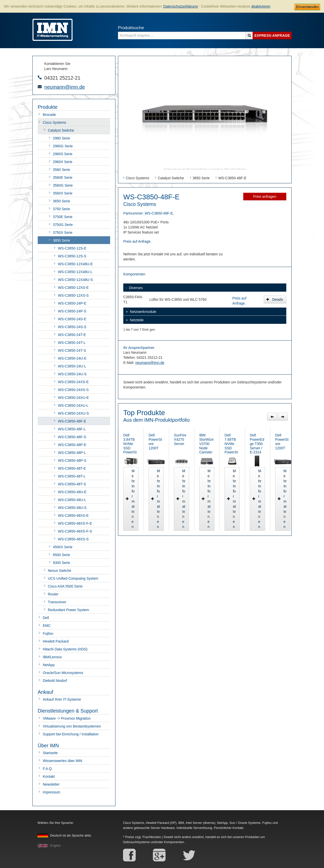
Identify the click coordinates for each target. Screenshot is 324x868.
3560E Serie (63, 178)
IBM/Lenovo (52, 657)
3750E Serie (63, 217)
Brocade (49, 115)
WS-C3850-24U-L (72, 366)
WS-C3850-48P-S (72, 460)
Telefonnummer (40, 77)
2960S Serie (63, 154)
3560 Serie (62, 170)
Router (53, 594)
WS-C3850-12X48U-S (75, 280)
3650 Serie (62, 201)
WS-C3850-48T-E (72, 468)
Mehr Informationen (144, 527)
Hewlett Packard (56, 641)
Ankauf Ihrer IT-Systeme (62, 699)
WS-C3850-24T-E (72, 335)
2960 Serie (62, 138)
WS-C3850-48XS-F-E (75, 523)
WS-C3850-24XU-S (73, 413)
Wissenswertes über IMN (63, 761)
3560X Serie (63, 193)
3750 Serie (62, 209)
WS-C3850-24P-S (72, 311)
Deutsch (71, 836)
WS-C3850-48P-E (72, 445)
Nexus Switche (60, 571)
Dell (46, 618)
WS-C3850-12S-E (72, 248)
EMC (47, 626)
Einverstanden (307, 7)
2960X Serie (63, 162)
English (55, 846)
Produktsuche (131, 28)
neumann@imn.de (65, 87)
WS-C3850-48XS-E (73, 516)
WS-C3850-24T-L (72, 343)
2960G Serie (63, 146)
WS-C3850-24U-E (72, 358)
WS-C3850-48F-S (72, 437)
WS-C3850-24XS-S (73, 390)
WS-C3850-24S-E (72, 319)
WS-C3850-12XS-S (73, 295)
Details (275, 299)
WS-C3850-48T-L (72, 476)
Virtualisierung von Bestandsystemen (72, 726)
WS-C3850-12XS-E (73, 288)
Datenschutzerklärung (180, 6)
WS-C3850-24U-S (72, 374)
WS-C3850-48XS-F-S (75, 531)
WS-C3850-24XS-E (73, 382)
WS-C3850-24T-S (72, 350)
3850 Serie (62, 240)
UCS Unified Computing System (73, 578)
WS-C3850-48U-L (72, 500)
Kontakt (49, 776)
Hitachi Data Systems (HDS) (65, 649)
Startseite (50, 753)
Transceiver (57, 602)
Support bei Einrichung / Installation (71, 734)
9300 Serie (62, 563)
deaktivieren (261, 6)
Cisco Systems (55, 122)
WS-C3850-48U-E (72, 492)
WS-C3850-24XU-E (73, 398)
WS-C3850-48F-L (72, 429)
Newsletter (51, 784)
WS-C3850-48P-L (72, 453)
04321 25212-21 (62, 78)
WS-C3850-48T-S (72, 484)
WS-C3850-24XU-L (73, 405)
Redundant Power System (68, 610)
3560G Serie (63, 185)
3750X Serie (63, 233)
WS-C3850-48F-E (72, 421)
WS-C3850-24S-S (72, 327)
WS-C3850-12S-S (72, 256)
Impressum (52, 792)
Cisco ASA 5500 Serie (65, 586)
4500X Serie (63, 547)
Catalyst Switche (61, 130)
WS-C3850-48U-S (72, 508)
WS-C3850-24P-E (72, 303)
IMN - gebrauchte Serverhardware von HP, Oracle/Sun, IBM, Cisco (53, 30)
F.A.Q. (48, 769)
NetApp (49, 665)
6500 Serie (62, 555)
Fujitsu (48, 633)
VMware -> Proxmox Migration (67, 718)
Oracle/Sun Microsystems (63, 673)
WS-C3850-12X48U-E (75, 264)
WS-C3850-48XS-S (73, 539)
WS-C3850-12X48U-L (75, 272)
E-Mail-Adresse (40, 87)
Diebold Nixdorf (55, 681)
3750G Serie (63, 225)
